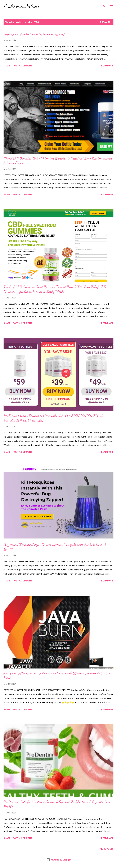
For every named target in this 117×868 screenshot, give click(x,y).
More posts (107, 849)
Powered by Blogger (59, 860)
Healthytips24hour (21, 6)
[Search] (105, 5)
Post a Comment (23, 66)
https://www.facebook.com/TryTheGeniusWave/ (34, 34)
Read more (107, 66)
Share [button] (7, 66)
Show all (106, 22)
